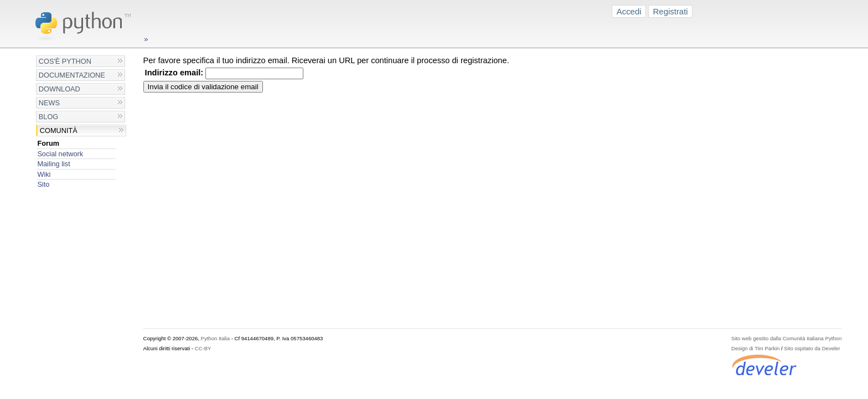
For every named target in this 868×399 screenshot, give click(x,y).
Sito (43, 184)
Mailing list (53, 164)
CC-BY (203, 348)
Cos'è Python (65, 61)
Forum (48, 143)
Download (60, 89)
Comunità (59, 131)
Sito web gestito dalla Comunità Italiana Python (786, 338)
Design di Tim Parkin (755, 348)
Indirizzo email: (174, 73)
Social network (60, 154)
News (49, 103)
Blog (48, 117)
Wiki (44, 174)
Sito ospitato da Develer (812, 348)
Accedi (629, 11)
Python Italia (215, 338)
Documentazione (72, 75)
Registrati (671, 11)
